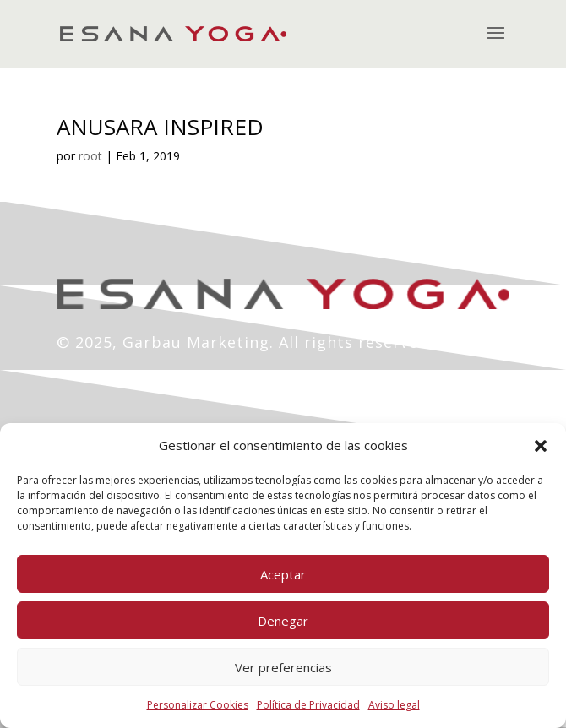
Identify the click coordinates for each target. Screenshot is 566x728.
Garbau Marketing (196, 342)
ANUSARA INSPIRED (160, 127)
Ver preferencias (283, 667)
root (90, 156)
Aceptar (283, 574)
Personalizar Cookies (198, 705)
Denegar (283, 621)
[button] (541, 446)
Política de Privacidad (308, 705)
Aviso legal (394, 705)
